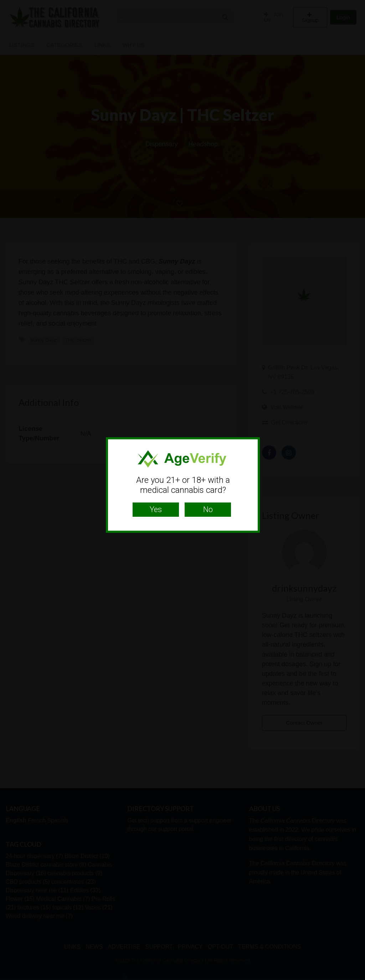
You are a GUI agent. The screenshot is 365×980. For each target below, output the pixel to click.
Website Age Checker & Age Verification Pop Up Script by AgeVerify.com (356, 978)
